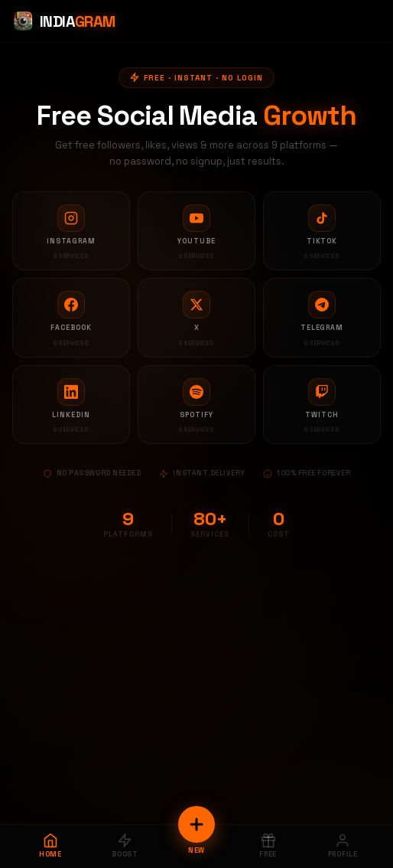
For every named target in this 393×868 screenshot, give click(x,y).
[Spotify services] (196, 405)
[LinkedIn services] (71, 405)
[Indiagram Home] (64, 21)
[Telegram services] (322, 318)
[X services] (196, 318)
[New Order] (196, 824)
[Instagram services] (71, 231)
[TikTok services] (322, 231)
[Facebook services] (71, 318)
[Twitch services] (322, 405)
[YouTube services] (196, 231)
